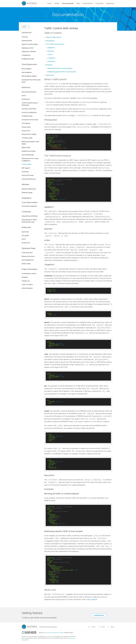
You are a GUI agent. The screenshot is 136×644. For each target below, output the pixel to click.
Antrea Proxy (26, 131)
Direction (51, 51)
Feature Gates (26, 127)
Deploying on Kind (27, 48)
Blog (78, 3)
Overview (25, 37)
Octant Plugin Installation (30, 203)
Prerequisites (50, 41)
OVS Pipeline (26, 123)
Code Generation (27, 253)
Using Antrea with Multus (30, 216)
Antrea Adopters (27, 288)
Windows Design (27, 193)
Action (50, 55)
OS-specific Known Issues (30, 120)
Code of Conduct (27, 285)
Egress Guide (26, 148)
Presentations (88, 3)
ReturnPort (52, 61)
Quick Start (25, 232)
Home (49, 3)
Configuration (26, 55)
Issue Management (28, 260)
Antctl (24, 96)
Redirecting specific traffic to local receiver (62, 72)
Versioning (25, 172)
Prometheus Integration (29, 206)
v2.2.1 (25, 27)
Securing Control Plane (29, 109)
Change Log (26, 281)
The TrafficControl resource (55, 44)
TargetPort (52, 58)
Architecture (26, 99)
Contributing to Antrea (29, 274)
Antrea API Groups (28, 175)
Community (99, 3)
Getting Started (27, 41)
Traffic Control (26, 164)
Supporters (110, 3)
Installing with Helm (28, 59)
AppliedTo (51, 48)
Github (101, 627)
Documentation (68, 3)
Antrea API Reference (29, 179)
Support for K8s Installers (30, 44)
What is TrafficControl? (54, 37)
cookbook (94, 600)
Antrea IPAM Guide (28, 155)
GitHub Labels (26, 264)
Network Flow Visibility (29, 134)
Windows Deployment (29, 189)
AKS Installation (27, 73)
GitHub (57, 3)
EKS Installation (27, 69)
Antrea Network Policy (29, 92)
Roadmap (25, 277)
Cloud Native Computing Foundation (54, 633)
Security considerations (29, 113)
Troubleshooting (27, 116)
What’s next (50, 75)
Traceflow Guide (27, 138)
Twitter (92, 627)
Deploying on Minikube (29, 52)
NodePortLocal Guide (29, 151)
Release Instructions (28, 256)
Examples (49, 65)
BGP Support (26, 168)
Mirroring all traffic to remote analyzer (60, 68)
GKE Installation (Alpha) (29, 76)
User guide (25, 236)
